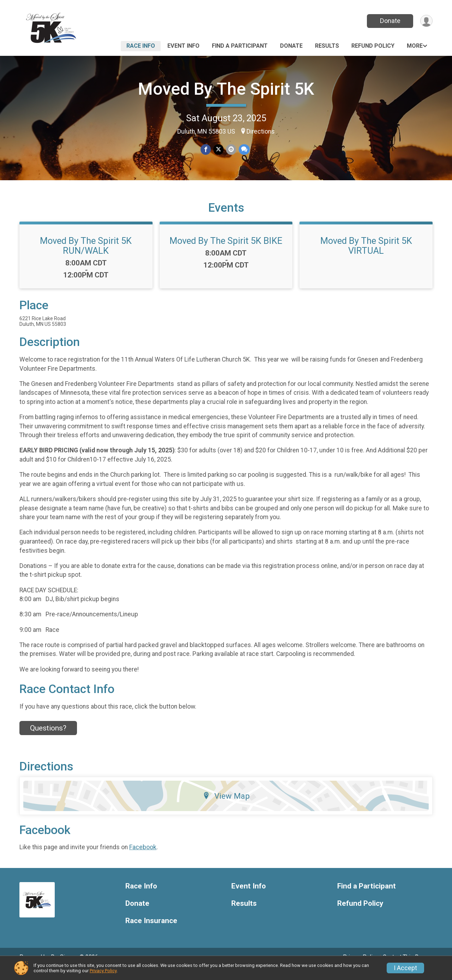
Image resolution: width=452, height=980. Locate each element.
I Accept (405, 968)
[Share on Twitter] (218, 150)
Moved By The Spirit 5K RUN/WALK (86, 256)
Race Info (141, 46)
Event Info (183, 46)
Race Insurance (151, 930)
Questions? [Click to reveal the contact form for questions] (48, 738)
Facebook (143, 857)
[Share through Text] (243, 150)
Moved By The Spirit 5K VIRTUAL (366, 256)
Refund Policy (373, 46)
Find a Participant (240, 46)
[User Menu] (426, 21)
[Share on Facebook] (206, 150)
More (415, 46)
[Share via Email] (231, 150)
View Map (226, 805)
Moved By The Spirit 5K (226, 89)
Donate (389, 21)
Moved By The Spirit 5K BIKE (226, 251)
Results (327, 46)
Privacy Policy (103, 971)
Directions (261, 131)
